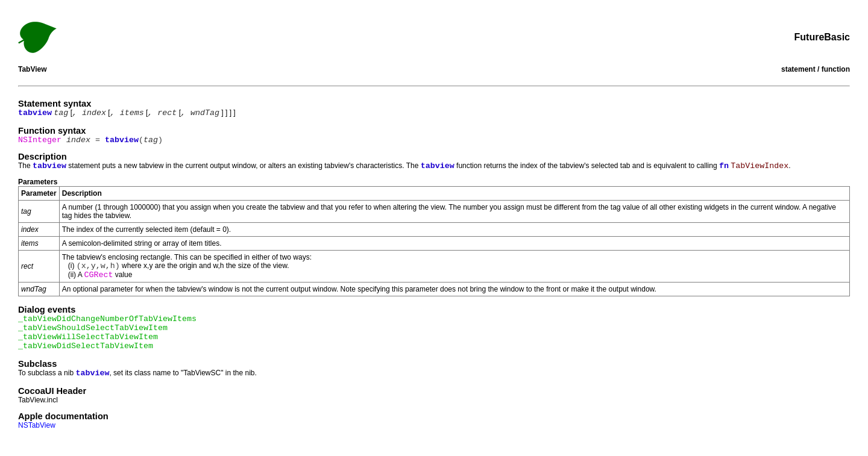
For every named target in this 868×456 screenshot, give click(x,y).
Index (434, 44)
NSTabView (37, 425)
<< (424, 44)
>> (444, 44)
